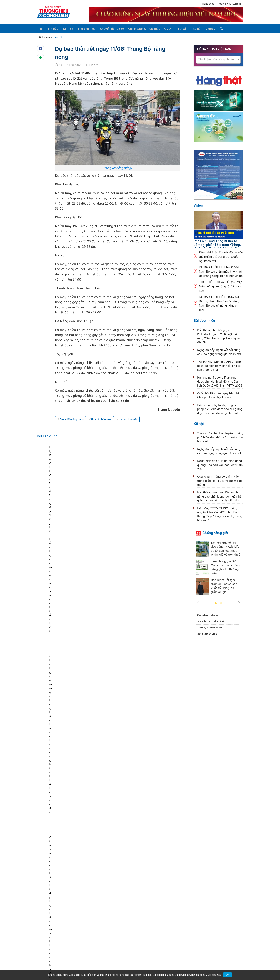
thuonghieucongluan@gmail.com (116, 938)
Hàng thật (208, 4)
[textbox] (218, 59)
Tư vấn (179, 28)
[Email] (53, 943)
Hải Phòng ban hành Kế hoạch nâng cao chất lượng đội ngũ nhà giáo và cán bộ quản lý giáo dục (219, 496)
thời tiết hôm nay (101, 419)
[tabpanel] (64, 471)
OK (227, 975)
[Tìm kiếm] (216, 28)
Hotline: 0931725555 (229, 4)
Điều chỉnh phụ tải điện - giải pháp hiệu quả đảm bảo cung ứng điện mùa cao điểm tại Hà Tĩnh (220, 409)
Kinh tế (67, 28)
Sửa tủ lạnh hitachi (207, 615)
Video (198, 205)
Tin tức (52, 28)
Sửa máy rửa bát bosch (209, 627)
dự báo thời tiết (128, 419)
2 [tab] (221, 603)
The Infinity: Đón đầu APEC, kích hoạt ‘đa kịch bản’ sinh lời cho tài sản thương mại (219, 365)
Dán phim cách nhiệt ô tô (210, 621)
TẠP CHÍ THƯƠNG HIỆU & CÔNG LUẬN (138, 968)
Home (44, 37)
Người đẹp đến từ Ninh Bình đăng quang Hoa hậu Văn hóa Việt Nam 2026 (220, 464)
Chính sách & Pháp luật (141, 28)
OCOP (165, 28)
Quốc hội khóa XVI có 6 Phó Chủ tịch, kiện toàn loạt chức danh (142, 594)
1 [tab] (216, 603)
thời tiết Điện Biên (207, 634)
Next (239, 602)
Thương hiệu (85, 28)
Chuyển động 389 (110, 28)
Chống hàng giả (215, 532)
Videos (206, 28)
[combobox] (218, 59)
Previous (198, 602)
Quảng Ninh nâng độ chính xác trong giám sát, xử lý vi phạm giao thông (220, 480)
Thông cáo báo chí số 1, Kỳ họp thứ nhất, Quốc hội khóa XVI (140, 516)
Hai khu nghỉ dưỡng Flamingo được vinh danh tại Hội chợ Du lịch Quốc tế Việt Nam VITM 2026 (220, 381)
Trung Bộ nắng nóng (71, 419)
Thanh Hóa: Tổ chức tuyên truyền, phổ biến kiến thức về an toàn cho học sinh (220, 437)
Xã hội (193, 28)
